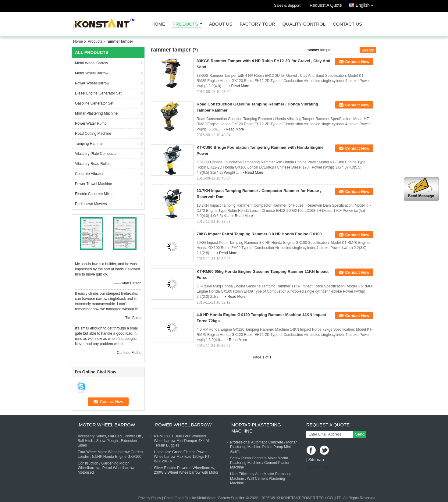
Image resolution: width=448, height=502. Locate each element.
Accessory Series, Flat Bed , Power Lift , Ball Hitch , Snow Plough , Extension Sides (110, 441)
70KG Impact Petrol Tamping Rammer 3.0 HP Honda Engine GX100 (259, 234)
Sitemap (316, 460)
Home (158, 24)
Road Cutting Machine (93, 134)
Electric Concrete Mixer (94, 194)
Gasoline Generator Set (94, 103)
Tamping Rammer (89, 144)
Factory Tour (257, 24)
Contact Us (347, 24)
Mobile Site (317, 467)
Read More (240, 86)
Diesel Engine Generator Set (98, 93)
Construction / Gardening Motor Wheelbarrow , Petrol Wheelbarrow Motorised (106, 468)
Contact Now (357, 62)
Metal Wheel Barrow (91, 63)
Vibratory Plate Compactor (96, 154)
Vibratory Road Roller (92, 164)
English (366, 4)
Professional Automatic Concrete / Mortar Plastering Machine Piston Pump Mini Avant (263, 447)
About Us (221, 24)
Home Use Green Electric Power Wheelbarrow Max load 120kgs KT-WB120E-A (182, 457)
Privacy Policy (150, 498)
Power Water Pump (91, 123)
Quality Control (304, 24)
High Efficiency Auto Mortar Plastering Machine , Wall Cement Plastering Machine (261, 479)
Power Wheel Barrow (92, 83)
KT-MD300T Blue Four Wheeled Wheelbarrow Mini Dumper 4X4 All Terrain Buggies (182, 441)
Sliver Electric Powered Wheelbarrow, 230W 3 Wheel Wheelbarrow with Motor (186, 470)
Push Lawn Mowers (91, 204)
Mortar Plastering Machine (96, 113)
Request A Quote (326, 5)
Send (360, 434)
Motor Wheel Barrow (92, 73)
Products (185, 24)
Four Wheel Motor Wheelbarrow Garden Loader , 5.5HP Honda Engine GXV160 (110, 454)
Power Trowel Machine (93, 184)
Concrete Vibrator (89, 174)
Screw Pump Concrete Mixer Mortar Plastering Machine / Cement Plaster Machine (260, 463)
